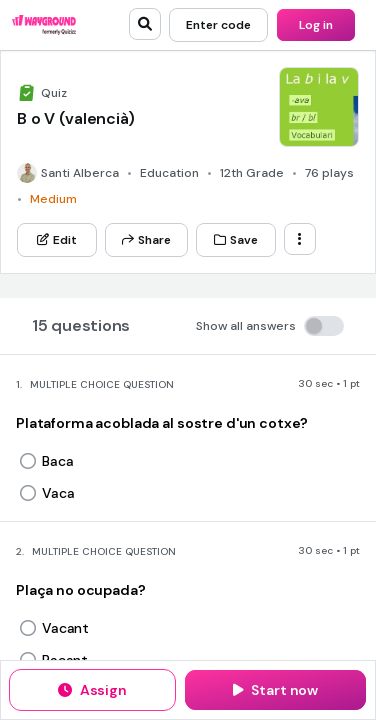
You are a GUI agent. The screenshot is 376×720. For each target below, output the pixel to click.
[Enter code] (218, 25)
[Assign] (92, 690)
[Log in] (316, 25)
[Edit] (57, 240)
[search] (145, 24)
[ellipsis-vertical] (300, 239)
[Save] (236, 240)
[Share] (146, 240)
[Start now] (275, 690)
